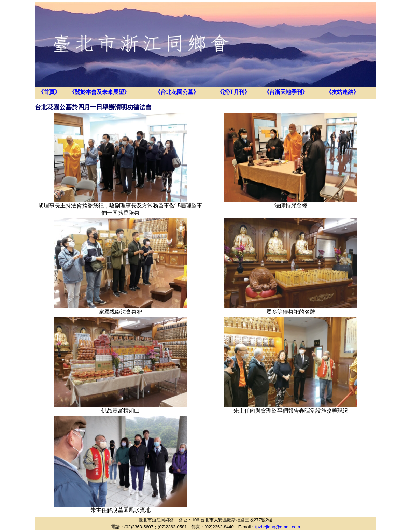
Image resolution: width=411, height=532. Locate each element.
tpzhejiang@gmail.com (278, 527)
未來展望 (113, 92)
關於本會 (86, 92)
